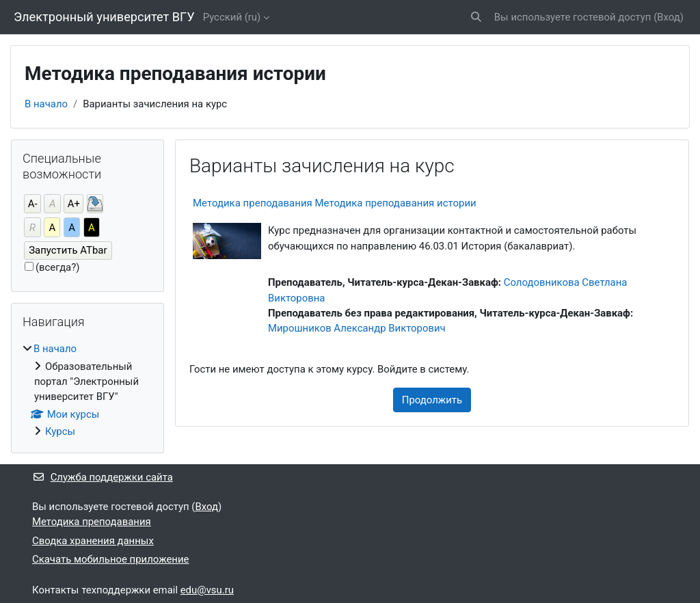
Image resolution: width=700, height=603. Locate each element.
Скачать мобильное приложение (110, 559)
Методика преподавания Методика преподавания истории (335, 203)
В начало (46, 104)
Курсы (60, 431)
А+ (74, 204)
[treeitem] (87, 390)
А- (33, 204)
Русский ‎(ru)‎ (232, 17)
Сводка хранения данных (93, 541)
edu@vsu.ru (207, 590)
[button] (476, 17)
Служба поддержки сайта (103, 477)
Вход (669, 17)
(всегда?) (58, 267)
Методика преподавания (92, 522)
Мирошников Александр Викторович (357, 328)
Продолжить (432, 400)
